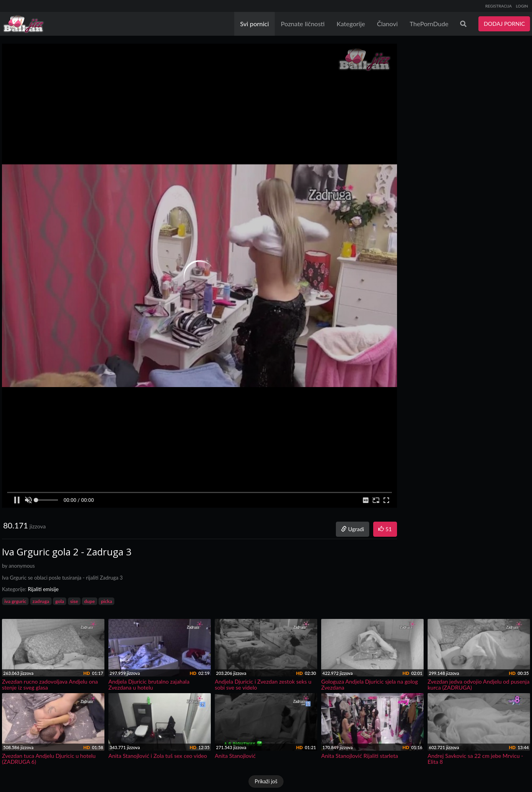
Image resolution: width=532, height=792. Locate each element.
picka (106, 601)
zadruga (41, 601)
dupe (90, 601)
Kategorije (351, 24)
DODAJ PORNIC (504, 24)
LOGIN (522, 6)
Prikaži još (266, 781)
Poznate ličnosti (303, 24)
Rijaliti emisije (43, 589)
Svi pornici (255, 24)
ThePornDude (429, 24)
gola (60, 601)
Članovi (387, 24)
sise (74, 601)
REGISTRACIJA (498, 6)
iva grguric (15, 601)
